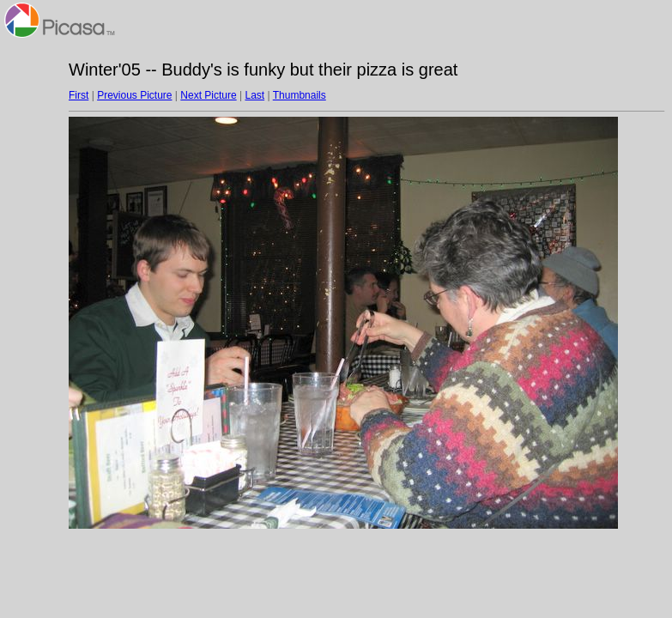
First (79, 95)
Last (254, 95)
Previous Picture (134, 95)
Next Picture (208, 95)
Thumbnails (300, 95)
